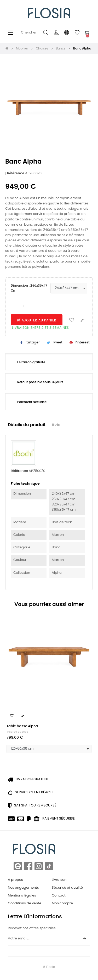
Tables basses (17, 732)
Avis (56, 425)
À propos (15, 880)
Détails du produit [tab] (27, 425)
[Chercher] (36, 33)
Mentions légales (22, 896)
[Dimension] (69, 288)
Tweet (57, 343)
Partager (32, 343)
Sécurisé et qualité (67, 888)
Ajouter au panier (37, 320)
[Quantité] (24, 307)
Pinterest (82, 343)
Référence (16, 173)
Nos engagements (23, 888)
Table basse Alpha (22, 726)
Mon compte (62, 903)
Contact (59, 896)
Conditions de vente (25, 903)
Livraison (59, 880)
